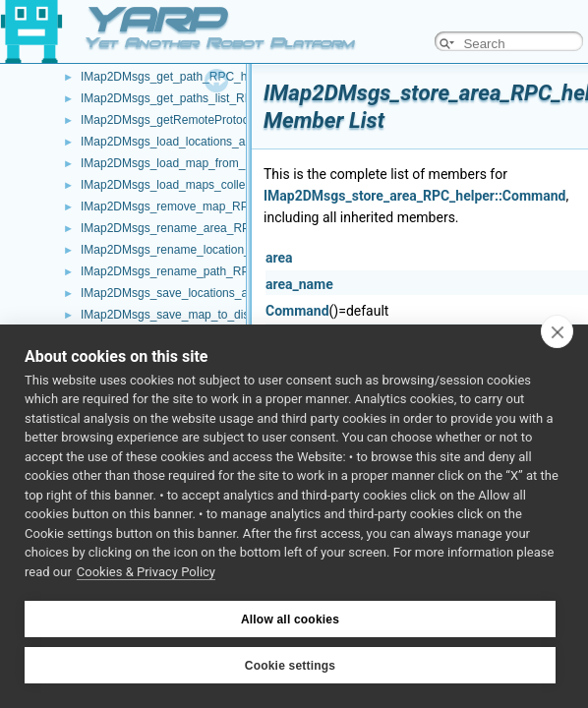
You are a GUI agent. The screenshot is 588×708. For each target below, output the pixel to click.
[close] (557, 331)
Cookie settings (290, 666)
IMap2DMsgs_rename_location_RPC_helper (198, 250)
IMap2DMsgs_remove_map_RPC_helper (188, 206)
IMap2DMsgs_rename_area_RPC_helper (189, 228)
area (279, 258)
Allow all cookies (290, 619)
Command (297, 311)
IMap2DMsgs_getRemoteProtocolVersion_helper (208, 120)
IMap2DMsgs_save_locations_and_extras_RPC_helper (226, 293)
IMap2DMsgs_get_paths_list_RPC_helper (190, 98)
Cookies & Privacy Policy (146, 572)
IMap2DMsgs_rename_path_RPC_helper (189, 271)
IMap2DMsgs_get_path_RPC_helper (177, 77)
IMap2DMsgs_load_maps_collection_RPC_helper (211, 185)
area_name (299, 284)
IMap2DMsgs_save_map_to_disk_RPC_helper (203, 315)
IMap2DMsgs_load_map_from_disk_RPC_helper (209, 163)
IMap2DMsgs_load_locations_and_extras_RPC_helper (224, 142)
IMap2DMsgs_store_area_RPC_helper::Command (414, 196)
